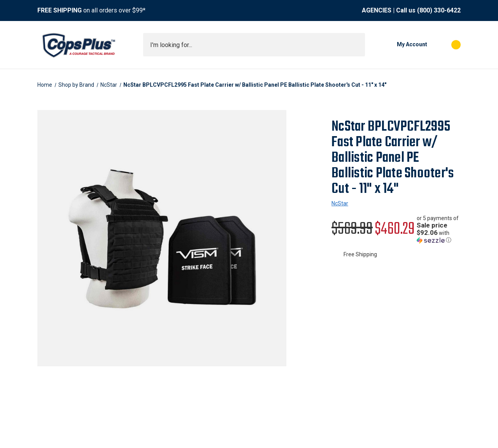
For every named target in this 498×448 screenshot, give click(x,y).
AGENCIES (377, 10)
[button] (439, 229)
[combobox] (254, 45)
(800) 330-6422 (439, 10)
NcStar (340, 203)
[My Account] (400, 45)
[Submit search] (356, 45)
